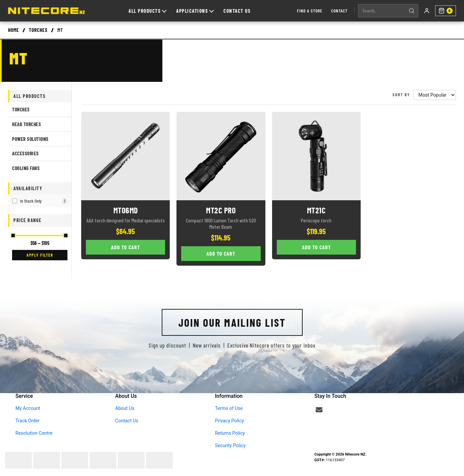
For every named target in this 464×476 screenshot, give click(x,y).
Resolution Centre (34, 433)
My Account (28, 408)
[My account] (425, 11)
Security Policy (230, 445)
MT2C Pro (221, 210)
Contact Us (236, 11)
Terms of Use (229, 408)
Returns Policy (230, 433)
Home (14, 30)
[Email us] (319, 410)
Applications (194, 11)
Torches (38, 30)
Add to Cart (125, 247)
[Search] (410, 11)
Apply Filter (40, 255)
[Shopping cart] (445, 11)
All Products (146, 11)
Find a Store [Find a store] (308, 11)
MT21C (316, 210)
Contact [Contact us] (337, 11)
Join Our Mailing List (232, 322)
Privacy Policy (229, 421)
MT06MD (126, 210)
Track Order (28, 421)
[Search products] (380, 11)
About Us (125, 408)
